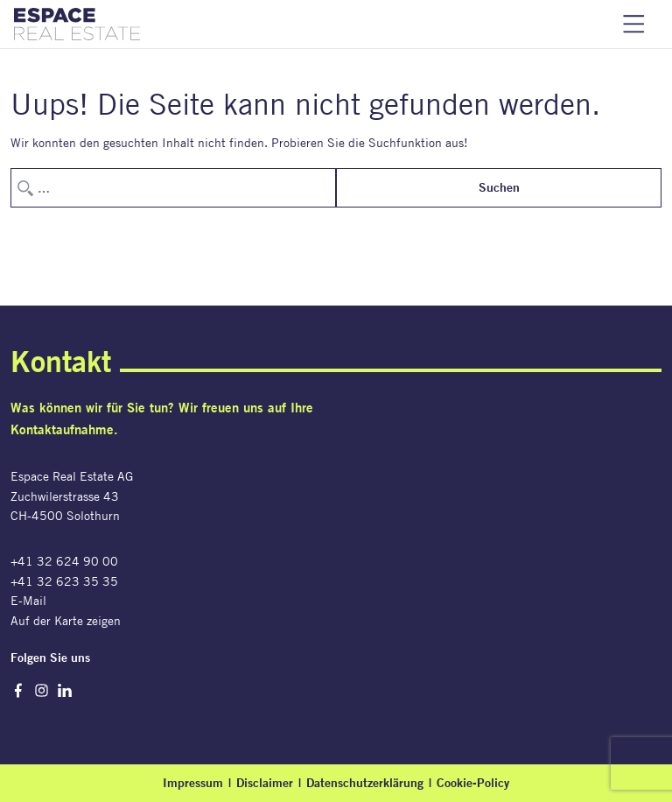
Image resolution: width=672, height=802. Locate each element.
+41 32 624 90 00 (64, 561)
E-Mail (28, 600)
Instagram (42, 690)
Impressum (193, 783)
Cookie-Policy (473, 783)
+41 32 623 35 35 (64, 581)
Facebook (18, 690)
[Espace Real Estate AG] (77, 24)
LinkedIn (65, 690)
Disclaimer (265, 783)
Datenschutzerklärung (365, 783)
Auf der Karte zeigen (66, 620)
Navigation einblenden (634, 24)
